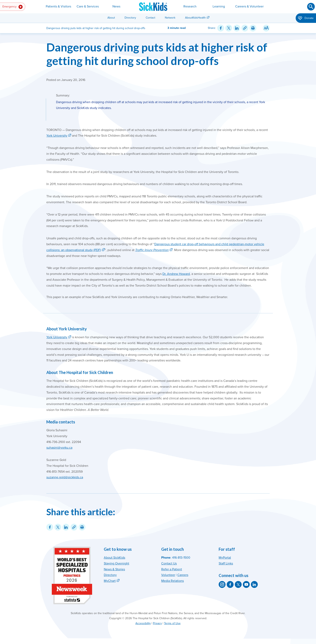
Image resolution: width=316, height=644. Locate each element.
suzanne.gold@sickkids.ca (65, 477)
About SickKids (114, 558)
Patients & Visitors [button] (58, 6)
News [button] (116, 6)
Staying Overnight (116, 563)
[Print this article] (253, 28)
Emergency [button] (12, 7)
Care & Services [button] (88, 6)
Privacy (157, 623)
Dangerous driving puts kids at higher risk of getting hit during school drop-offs (157, 54)
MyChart (110, 581)
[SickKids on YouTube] (246, 584)
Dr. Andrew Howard (176, 274)
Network (170, 18)
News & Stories (114, 569)
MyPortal (225, 558)
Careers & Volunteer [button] (249, 6)
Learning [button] (219, 6)
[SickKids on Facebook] (230, 584)
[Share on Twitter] (229, 28)
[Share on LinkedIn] (237, 28)
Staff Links (226, 563)
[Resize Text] (266, 28)
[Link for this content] (245, 28)
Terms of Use (172, 623)
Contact (150, 18)
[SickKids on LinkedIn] (254, 584)
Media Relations (173, 581)
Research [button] (190, 6)
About (111, 18)
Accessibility (143, 623)
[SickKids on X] (238, 584)
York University (57, 136)
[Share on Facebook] (221, 28)
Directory (130, 18)
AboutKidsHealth (195, 18)
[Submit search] (311, 7)
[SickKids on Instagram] (222, 584)
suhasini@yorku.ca (59, 448)
